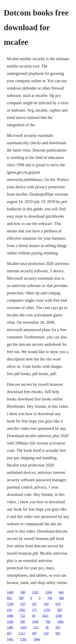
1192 (35, 592)
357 (34, 604)
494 (61, 592)
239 (46, 604)
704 (50, 598)
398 (23, 592)
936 (23, 622)
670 (58, 604)
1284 (48, 592)
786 (48, 622)
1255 (47, 610)
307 (34, 633)
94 (34, 616)
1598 (59, 616)
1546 (35, 622)
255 (23, 604)
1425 (24, 627)
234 (46, 633)
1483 (60, 622)
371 (34, 610)
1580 (10, 622)
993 (58, 633)
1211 (22, 633)
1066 (37, 639)
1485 (10, 627)
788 (21, 598)
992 (9, 598)
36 (47, 627)
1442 (10, 639)
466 (62, 598)
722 (23, 616)
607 (9, 633)
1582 (22, 610)
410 (9, 610)
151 (36, 627)
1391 (24, 639)
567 (58, 627)
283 (60, 610)
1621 (45, 616)
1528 (10, 604)
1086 (10, 616)
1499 (10, 592)
